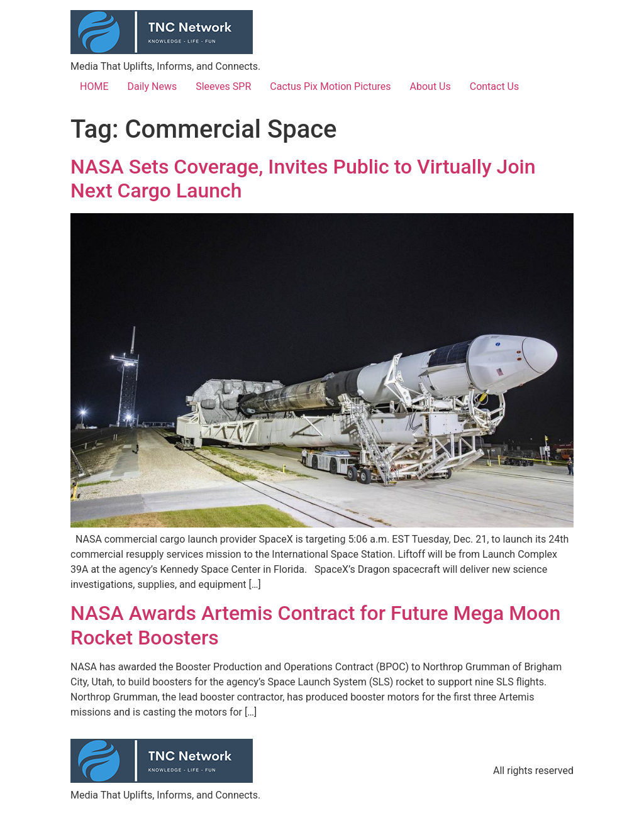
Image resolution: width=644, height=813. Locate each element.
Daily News (152, 86)
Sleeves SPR (223, 86)
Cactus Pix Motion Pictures (330, 86)
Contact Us (495, 86)
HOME (94, 86)
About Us (430, 86)
